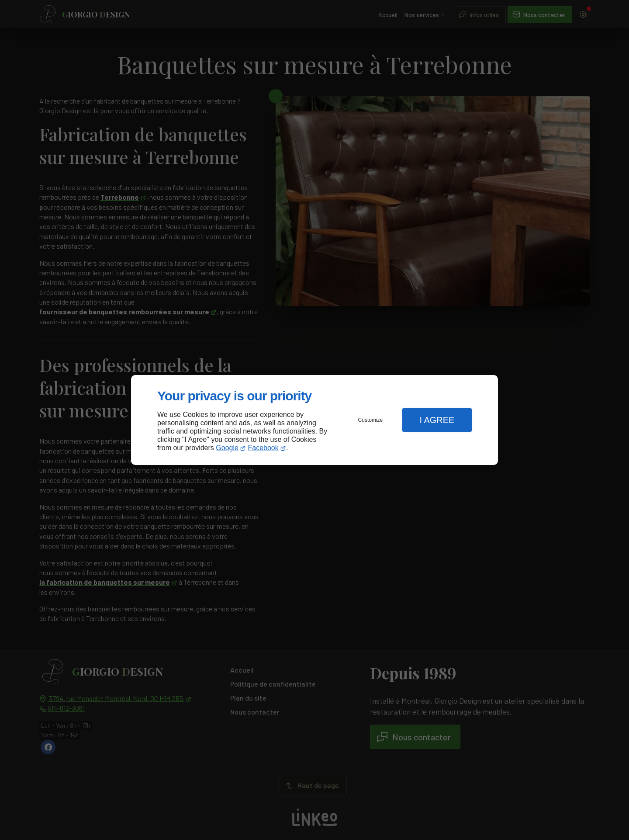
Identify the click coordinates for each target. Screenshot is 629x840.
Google (227, 448)
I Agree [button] (437, 420)
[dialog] (314, 420)
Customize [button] (371, 420)
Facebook (263, 448)
